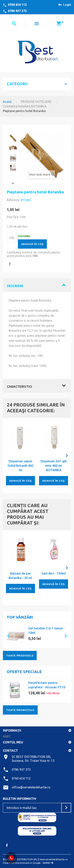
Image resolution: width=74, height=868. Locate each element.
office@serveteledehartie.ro (31, 787)
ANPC (7, 736)
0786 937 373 (17, 11)
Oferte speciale (24, 672)
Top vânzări (20, 617)
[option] (37, 636)
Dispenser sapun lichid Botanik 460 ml (20, 466)
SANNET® (48, 863)
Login (67, 5)
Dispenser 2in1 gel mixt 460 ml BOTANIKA (54, 466)
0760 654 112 (17, 5)
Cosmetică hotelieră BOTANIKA (25, 106)
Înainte (13, 183)
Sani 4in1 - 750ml (54, 573)
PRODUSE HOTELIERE (36, 102)
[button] (7, 636)
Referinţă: (13, 200)
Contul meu (13, 742)
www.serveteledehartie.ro (54, 859)
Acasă (7, 102)
